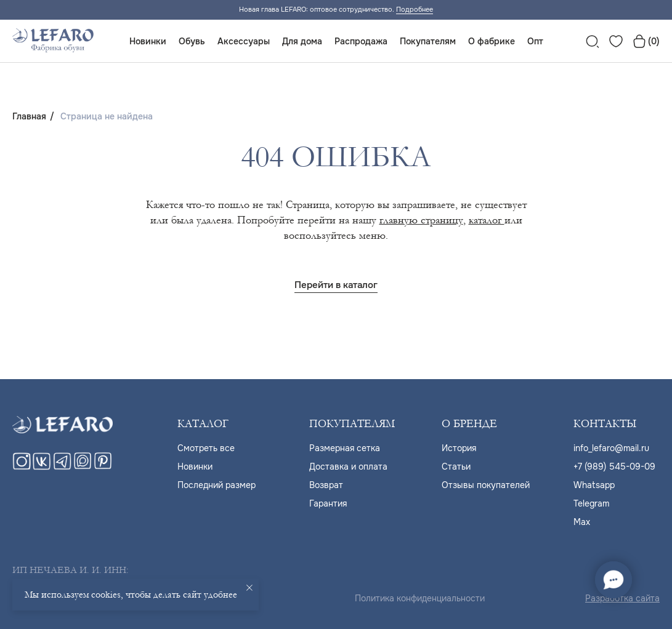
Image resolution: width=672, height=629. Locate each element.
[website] (593, 41)
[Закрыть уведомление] (249, 588)
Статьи (456, 467)
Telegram (591, 503)
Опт (535, 41)
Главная (29, 116)
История (459, 448)
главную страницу (421, 220)
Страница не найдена (107, 116)
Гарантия (328, 503)
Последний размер (217, 485)
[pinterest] (103, 467)
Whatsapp (594, 485)
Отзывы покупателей (486, 485)
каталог (487, 220)
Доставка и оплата (348, 467)
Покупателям (428, 41)
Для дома (302, 41)
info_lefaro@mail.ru (611, 448)
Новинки (148, 41)
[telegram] (62, 467)
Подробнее (415, 9)
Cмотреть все (206, 448)
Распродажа (361, 41)
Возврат (326, 485)
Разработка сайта (622, 598)
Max (582, 522)
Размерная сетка (345, 448)
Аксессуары (244, 41)
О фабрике (492, 41)
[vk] (42, 467)
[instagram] (22, 467)
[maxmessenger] (83, 467)
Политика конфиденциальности (420, 598)
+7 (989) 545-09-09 (614, 467)
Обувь (192, 41)
